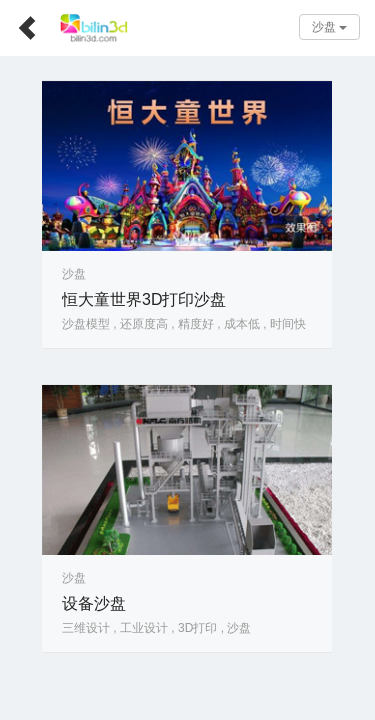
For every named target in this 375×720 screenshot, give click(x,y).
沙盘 (329, 27)
